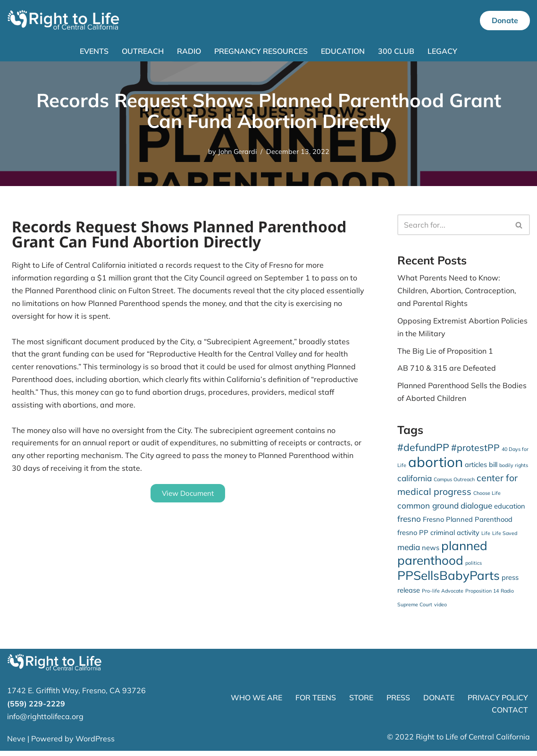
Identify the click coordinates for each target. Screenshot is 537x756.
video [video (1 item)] (441, 610)
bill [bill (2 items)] (493, 466)
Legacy (443, 51)
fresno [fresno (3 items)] (409, 523)
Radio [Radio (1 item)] (507, 596)
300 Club (397, 51)
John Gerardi (237, 152)
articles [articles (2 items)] (476, 466)
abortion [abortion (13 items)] (436, 464)
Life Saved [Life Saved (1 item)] (505, 537)
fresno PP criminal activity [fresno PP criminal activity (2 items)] (438, 536)
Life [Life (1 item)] (486, 537)
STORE (361, 703)
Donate (505, 20)
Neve (16, 744)
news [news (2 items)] (431, 552)
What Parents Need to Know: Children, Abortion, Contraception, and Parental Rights (457, 291)
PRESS (398, 703)
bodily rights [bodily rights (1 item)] (514, 467)
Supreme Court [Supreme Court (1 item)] (415, 610)
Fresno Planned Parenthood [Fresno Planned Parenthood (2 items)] (468, 523)
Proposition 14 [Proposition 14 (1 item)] (482, 596)
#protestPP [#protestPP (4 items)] (475, 449)
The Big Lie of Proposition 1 (445, 352)
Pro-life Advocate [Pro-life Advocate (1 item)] (443, 596)
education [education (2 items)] (510, 510)
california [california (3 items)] (415, 480)
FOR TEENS (316, 703)
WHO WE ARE (256, 703)
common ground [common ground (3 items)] (428, 510)
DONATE (439, 703)
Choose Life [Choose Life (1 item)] (487, 497)
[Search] (453, 225)
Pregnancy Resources (261, 51)
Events (94, 51)
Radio (189, 51)
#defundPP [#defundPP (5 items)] (423, 449)
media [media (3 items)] (409, 551)
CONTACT (510, 715)
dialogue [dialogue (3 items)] (476, 510)
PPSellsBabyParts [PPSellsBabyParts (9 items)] (449, 581)
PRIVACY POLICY (498, 703)
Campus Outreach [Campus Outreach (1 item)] (454, 482)
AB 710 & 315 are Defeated (447, 369)
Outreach (143, 51)
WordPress (95, 744)
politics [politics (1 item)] (474, 568)
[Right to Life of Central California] (64, 21)
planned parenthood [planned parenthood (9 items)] (442, 557)
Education (343, 51)
